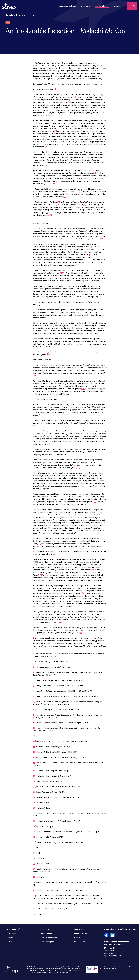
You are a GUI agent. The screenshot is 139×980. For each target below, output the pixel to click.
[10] (97, 173)
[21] (34, 781)
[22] (91, 255)
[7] (46, 147)
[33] (34, 848)
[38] (54, 554)
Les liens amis (45, 946)
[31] (34, 837)
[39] (93, 570)
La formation (86, 6)
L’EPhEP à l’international (49, 938)
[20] (51, 215)
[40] (34, 890)
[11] (42, 181)
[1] (34, 638)
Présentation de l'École (67, 6)
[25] (101, 281)
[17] (73, 207)
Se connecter (80, 942)
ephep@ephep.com (113, 956)
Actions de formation (107, 971)
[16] (84, 205)
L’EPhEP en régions (47, 942)
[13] (81, 192)
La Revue (117, 6)
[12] (54, 184)
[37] (34, 869)
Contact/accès (46, 933)
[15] (34, 747)
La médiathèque (102, 6)
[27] (49, 318)
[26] (101, 291)
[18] (74, 210)
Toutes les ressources (21, 15)
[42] (54, 606)
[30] (34, 832)
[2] (60, 63)
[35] (95, 502)
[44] (81, 633)
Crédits (77, 938)
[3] (75, 97)
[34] (53, 489)
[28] (49, 355)
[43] (34, 909)
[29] (34, 827)
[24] (75, 276)
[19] (50, 212)
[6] (56, 131)
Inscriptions (44, 929)
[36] (97, 515)
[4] (69, 102)
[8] (105, 157)
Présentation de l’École (15, 929)
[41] (34, 896)
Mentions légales (81, 933)
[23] (34, 792)
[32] (49, 444)
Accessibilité (79, 929)
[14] (65, 197)
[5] (37, 123)
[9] (46, 165)
